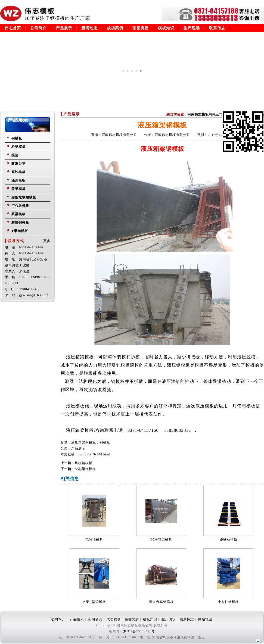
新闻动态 (89, 28)
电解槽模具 (94, 539)
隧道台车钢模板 (161, 602)
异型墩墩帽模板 (24, 197)
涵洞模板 (18, 180)
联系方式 (16, 241)
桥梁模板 (18, 147)
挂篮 (15, 155)
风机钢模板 (84, 463)
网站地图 (205, 619)
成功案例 (115, 28)
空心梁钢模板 (85, 469)
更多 (47, 241)
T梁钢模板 (20, 231)
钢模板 (17, 138)
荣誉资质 (141, 28)
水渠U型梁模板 (94, 602)
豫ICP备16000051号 (139, 631)
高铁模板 (18, 172)
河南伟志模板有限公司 (205, 114)
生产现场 (192, 28)
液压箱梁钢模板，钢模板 (91, 442)
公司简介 (38, 28)
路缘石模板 (229, 539)
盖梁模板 (18, 189)
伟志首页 (13, 28)
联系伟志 (217, 28)
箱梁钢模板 (20, 223)
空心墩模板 (20, 206)
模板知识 (166, 28)
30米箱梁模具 (161, 539)
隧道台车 (18, 164)
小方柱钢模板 (228, 602)
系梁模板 (18, 214)
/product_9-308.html (94, 454)
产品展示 (64, 28)
